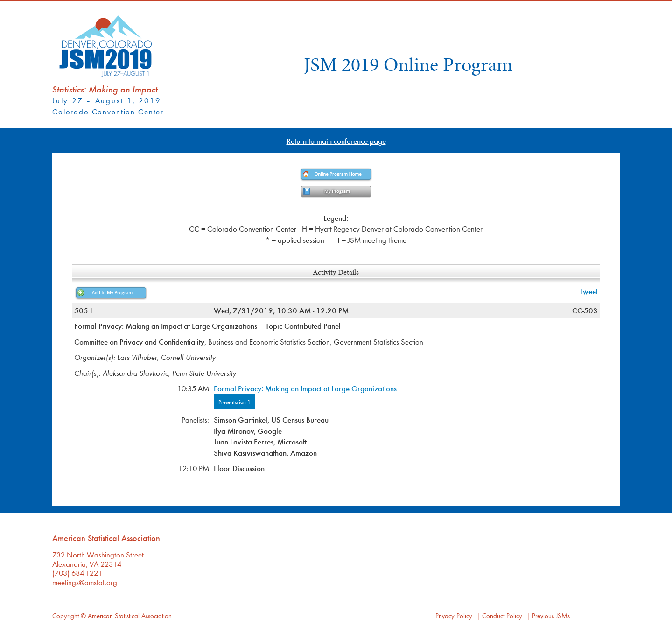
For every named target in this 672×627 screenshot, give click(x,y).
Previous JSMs (551, 616)
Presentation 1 (234, 402)
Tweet (589, 291)
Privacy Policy (454, 616)
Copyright (66, 616)
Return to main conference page (336, 141)
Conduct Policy (502, 616)
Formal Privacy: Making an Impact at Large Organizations (305, 388)
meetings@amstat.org (85, 582)
